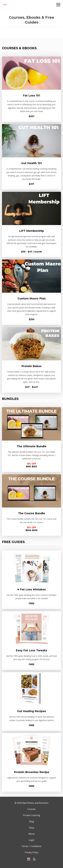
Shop (32, 828)
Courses (31, 809)
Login (32, 840)
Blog (32, 821)
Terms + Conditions (31, 846)
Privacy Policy (31, 852)
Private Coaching (32, 815)
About (31, 834)
